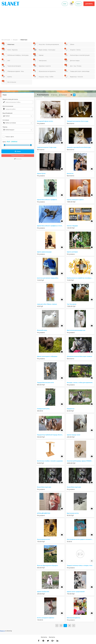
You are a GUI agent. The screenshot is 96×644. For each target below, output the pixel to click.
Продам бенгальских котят (45, 382)
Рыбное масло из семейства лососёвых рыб (81, 278)
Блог (65, 4)
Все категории (6, 40)
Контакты (44, 637)
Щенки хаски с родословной (76, 592)
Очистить (18, 159)
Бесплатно (70, 173)
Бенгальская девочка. (74, 618)
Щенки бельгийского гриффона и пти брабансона (51, 226)
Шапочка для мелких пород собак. (48, 278)
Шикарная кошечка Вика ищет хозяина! (80, 356)
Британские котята (73, 513)
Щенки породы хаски (74, 435)
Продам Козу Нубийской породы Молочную (51, 435)
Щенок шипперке (72, 252)
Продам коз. (71, 409)
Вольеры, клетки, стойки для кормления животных (81, 382)
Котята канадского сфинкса (46, 618)
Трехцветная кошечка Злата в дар (78, 121)
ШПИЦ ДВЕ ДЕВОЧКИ (44, 513)
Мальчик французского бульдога (48, 565)
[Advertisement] (48, 24)
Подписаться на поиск (18, 155)
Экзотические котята (44, 539)
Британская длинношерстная (76, 330)
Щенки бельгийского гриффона (47, 200)
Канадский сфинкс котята (45, 121)
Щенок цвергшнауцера (44, 252)
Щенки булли (41, 173)
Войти (78, 4)
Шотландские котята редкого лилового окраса (81, 539)
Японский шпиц (42, 330)
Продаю (15, 40)
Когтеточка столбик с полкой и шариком (50, 461)
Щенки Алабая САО (43, 592)
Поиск (18, 151)
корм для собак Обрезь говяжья (47, 304)
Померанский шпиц (43, 409)
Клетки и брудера (72, 226)
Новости (2, 631)
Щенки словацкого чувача (75, 200)
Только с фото (10, 137)
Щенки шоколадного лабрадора (47, 356)
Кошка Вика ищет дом (44, 487)
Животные (24, 40)
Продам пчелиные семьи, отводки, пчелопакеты (81, 565)
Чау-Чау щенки (72, 304)
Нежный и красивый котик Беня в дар (79, 147)
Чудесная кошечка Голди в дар (47, 147)
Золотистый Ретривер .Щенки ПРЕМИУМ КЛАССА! (81, 461)
